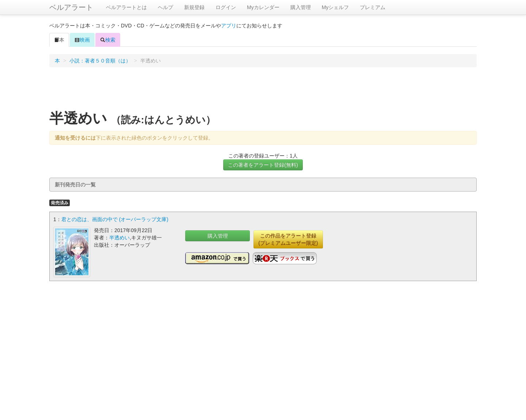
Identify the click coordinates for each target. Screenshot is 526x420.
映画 (82, 40)
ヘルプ (165, 7)
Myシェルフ (336, 7)
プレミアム (373, 7)
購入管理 (301, 7)
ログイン (226, 7)
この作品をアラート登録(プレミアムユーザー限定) (288, 239)
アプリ (229, 26)
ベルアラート (71, 7)
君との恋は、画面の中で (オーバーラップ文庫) (115, 219)
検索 (108, 40)
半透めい (119, 238)
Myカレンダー (263, 7)
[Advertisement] (263, 91)
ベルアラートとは (126, 7)
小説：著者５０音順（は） (100, 61)
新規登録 (194, 7)
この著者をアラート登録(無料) (263, 165)
